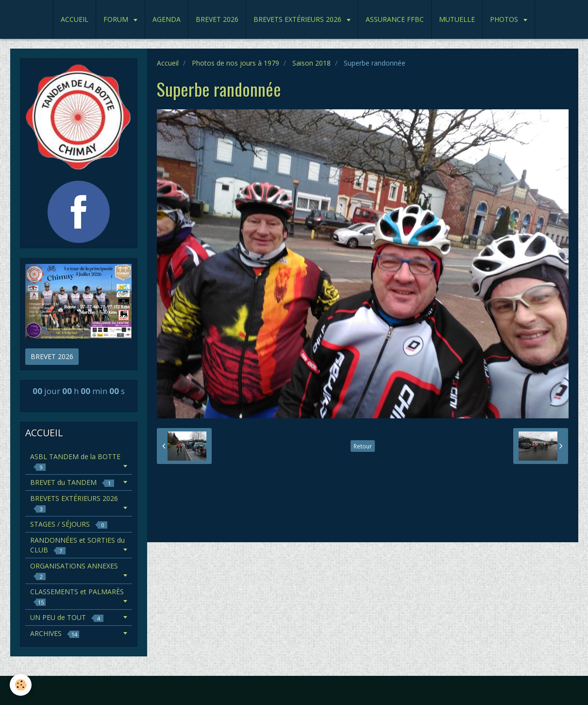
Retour (363, 446)
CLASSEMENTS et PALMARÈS (77, 596)
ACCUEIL (75, 19)
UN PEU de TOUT (67, 617)
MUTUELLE (457, 19)
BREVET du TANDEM (72, 482)
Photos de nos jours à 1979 (235, 63)
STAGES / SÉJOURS (69, 524)
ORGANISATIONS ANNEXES (74, 571)
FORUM (117, 19)
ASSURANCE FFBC (395, 19)
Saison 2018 (311, 63)
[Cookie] (21, 685)
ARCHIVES (55, 633)
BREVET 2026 (217, 19)
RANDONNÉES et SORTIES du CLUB (77, 545)
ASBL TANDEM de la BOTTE (75, 461)
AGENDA (167, 19)
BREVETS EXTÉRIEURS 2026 (298, 19)
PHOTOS (505, 19)
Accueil (168, 63)
